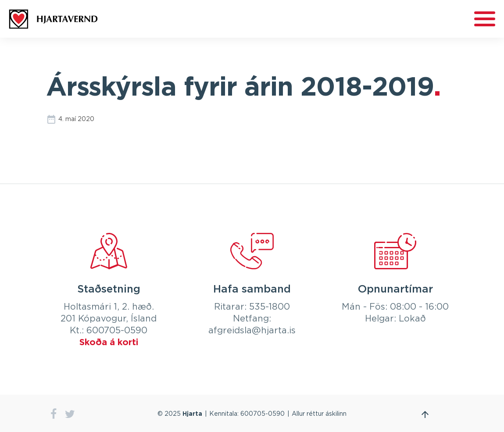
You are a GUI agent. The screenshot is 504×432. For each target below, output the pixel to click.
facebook (54, 414)
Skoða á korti (109, 343)
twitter (70, 414)
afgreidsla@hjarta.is (252, 331)
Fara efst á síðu (425, 414)
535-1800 (270, 307)
